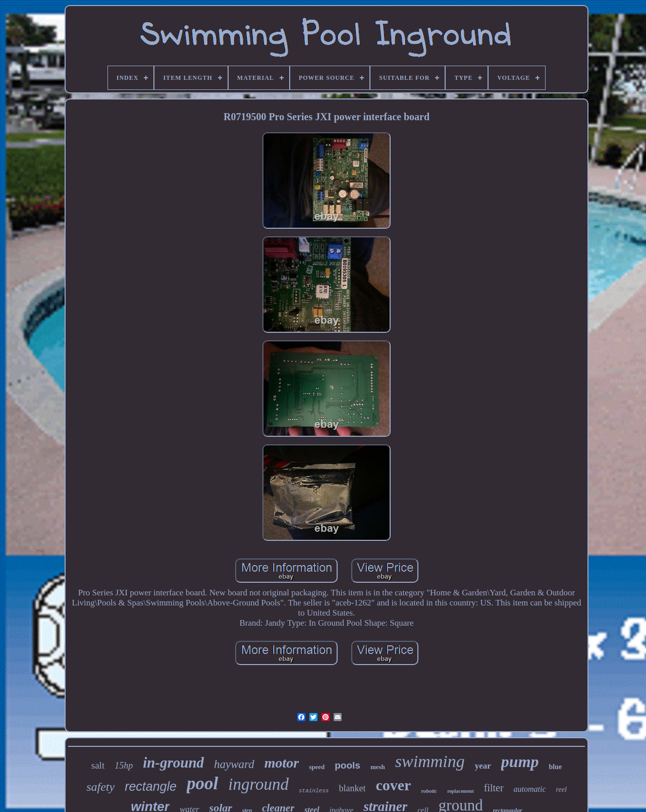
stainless (314, 791)
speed (317, 767)
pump (520, 762)
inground (258, 784)
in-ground (173, 763)
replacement (461, 791)
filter (494, 788)
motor (282, 763)
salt (98, 765)
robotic (429, 791)
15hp (124, 766)
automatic (530, 789)
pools (347, 765)
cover (393, 785)
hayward (234, 764)
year (483, 766)
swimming (430, 761)
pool (202, 783)
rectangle (151, 786)
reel (561, 790)
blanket (352, 788)
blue (556, 767)
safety (100, 787)
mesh (378, 767)
